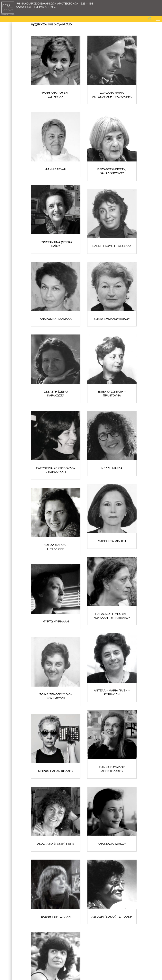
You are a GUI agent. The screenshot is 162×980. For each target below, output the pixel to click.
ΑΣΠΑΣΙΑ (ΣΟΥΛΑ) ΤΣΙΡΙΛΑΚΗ (112, 916)
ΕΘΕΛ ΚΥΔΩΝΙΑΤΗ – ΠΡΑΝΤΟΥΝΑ (112, 393)
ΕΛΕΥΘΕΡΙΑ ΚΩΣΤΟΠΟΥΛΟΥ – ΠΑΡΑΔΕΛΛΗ (56, 470)
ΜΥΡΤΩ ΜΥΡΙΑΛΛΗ (56, 621)
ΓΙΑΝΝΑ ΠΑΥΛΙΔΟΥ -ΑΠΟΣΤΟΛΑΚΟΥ (112, 769)
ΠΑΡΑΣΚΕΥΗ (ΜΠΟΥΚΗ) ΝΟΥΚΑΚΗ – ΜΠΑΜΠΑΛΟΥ (112, 616)
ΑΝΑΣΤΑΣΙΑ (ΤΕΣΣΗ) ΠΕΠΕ (56, 844)
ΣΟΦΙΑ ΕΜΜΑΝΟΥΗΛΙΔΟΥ (112, 319)
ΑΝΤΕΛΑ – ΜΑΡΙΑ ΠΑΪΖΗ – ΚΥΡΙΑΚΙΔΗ (112, 692)
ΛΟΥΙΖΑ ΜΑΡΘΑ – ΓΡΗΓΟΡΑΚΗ (56, 547)
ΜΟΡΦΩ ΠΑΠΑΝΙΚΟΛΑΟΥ (56, 771)
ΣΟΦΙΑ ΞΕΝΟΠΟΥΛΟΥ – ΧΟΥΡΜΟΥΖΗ (56, 696)
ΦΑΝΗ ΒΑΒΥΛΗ (56, 169)
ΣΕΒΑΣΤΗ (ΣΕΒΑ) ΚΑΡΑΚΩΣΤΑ (56, 393)
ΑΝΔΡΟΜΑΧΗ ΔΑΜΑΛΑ (56, 319)
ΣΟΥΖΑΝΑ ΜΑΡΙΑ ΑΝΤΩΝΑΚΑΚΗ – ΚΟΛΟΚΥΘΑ (112, 94)
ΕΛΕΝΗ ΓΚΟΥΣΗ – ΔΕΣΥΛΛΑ (112, 246)
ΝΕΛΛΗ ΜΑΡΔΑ (112, 468)
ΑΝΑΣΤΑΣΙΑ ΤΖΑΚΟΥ (112, 844)
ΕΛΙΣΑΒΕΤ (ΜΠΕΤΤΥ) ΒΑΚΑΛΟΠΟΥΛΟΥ (112, 171)
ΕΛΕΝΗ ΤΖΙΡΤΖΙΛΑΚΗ (56, 916)
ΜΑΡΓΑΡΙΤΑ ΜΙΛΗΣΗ (112, 541)
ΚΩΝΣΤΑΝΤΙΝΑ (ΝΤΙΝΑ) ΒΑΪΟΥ (56, 244)
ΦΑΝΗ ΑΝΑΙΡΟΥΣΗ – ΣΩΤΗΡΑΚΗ (56, 94)
